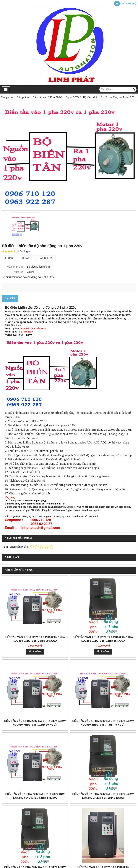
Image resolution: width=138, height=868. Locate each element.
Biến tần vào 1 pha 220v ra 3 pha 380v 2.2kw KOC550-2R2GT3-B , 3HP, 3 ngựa (103, 796)
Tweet (27, 258)
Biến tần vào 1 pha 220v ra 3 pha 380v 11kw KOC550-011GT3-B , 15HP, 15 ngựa (103, 639)
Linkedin (46, 258)
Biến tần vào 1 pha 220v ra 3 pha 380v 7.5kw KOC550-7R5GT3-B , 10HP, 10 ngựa (35, 723)
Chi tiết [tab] (10, 298)
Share (10, 258)
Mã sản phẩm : (16, 267)
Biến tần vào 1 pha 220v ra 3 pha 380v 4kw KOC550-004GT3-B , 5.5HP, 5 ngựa (35, 796)
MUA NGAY (35, 651)
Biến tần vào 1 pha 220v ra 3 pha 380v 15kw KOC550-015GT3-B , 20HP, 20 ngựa (35, 639)
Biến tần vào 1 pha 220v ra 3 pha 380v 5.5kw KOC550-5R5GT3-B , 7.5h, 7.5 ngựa (103, 723)
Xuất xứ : (19, 272)
